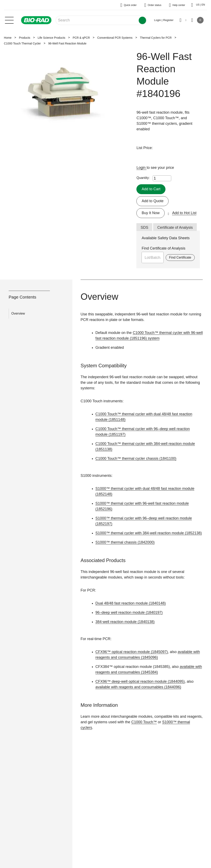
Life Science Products (52, 38)
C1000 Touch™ (144, 722)
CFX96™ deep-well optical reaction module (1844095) (140, 681)
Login (141, 168)
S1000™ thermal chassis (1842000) (125, 542)
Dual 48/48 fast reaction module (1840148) (131, 603)
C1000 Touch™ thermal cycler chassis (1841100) (136, 458)
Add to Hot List (184, 213)
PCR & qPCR (81, 38)
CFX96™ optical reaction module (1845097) (132, 652)
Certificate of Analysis (175, 227)
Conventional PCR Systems (115, 38)
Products (25, 38)
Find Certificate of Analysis (163, 248)
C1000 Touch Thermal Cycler (22, 43)
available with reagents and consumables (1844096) (138, 687)
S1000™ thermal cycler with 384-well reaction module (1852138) (149, 533)
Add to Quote (152, 201)
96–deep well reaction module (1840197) (129, 612)
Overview (18, 313)
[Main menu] (9, 20)
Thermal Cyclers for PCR (156, 38)
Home (8, 38)
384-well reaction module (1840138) (125, 622)
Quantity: (143, 178)
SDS (144, 227)
